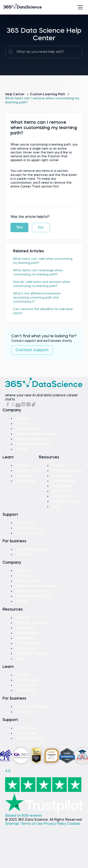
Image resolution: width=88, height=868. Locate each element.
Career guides (64, 481)
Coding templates (67, 502)
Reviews (23, 424)
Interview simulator (68, 471)
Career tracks (27, 471)
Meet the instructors (33, 439)
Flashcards (61, 486)
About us (23, 419)
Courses (22, 466)
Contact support (32, 350)
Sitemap (13, 824)
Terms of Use (32, 824)
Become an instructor (34, 444)
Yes (20, 227)
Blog (56, 507)
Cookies (74, 824)
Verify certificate (30, 533)
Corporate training (31, 550)
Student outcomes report (37, 434)
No (41, 227)
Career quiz (62, 476)
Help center (26, 528)
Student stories (28, 429)
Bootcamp (25, 476)
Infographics (62, 496)
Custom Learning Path (48, 94)
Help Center (15, 94)
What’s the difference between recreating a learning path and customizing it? (37, 298)
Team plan (24, 555)
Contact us (25, 523)
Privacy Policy (55, 824)
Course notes (63, 491)
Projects (59, 466)
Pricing (21, 449)
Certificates (26, 481)
